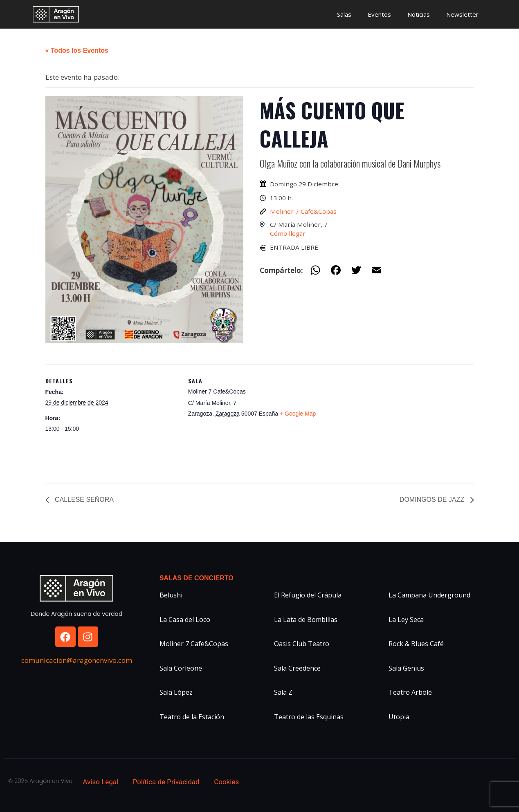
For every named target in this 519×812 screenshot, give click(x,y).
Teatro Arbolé (410, 692)
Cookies (226, 782)
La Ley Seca (406, 620)
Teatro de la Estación (192, 717)
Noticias (419, 14)
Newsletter (462, 14)
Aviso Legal (100, 782)
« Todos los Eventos (77, 50)
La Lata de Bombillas (306, 620)
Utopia (399, 717)
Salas (344, 14)
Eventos (379, 14)
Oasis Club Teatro (302, 644)
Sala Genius (406, 668)
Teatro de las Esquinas (309, 717)
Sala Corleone (181, 668)
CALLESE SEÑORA (84, 500)
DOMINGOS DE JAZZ (433, 500)
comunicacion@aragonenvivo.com (77, 660)
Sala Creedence (297, 668)
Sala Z (283, 692)
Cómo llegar (288, 233)
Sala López (176, 692)
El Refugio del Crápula (308, 595)
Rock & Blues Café (416, 644)
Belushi (171, 595)
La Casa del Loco (185, 620)
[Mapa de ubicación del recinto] (374, 421)
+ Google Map (298, 414)
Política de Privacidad (166, 782)
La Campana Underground (429, 595)
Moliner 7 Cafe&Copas (303, 211)
